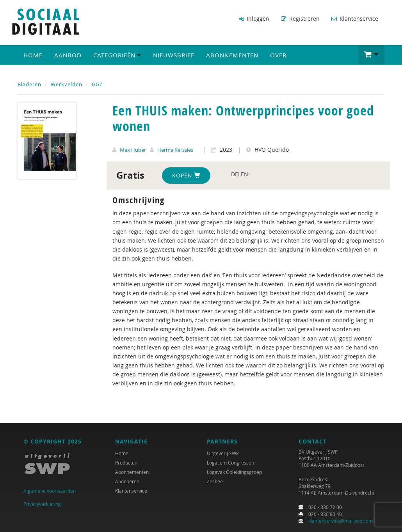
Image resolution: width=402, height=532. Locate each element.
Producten (126, 463)
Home (33, 55)
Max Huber (133, 150)
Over (278, 55)
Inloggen (254, 19)
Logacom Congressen (230, 463)
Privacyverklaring (42, 504)
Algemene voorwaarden (50, 491)
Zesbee (215, 481)
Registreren (300, 19)
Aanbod (68, 55)
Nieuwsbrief (174, 55)
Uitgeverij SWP (223, 453)
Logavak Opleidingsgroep (234, 472)
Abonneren (127, 481)
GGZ (97, 84)
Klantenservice (355, 19)
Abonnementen (232, 55)
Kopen (186, 175)
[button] (371, 55)
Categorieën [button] (117, 55)
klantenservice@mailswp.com (341, 521)
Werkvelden (67, 84)
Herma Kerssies (175, 150)
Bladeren (29, 84)
